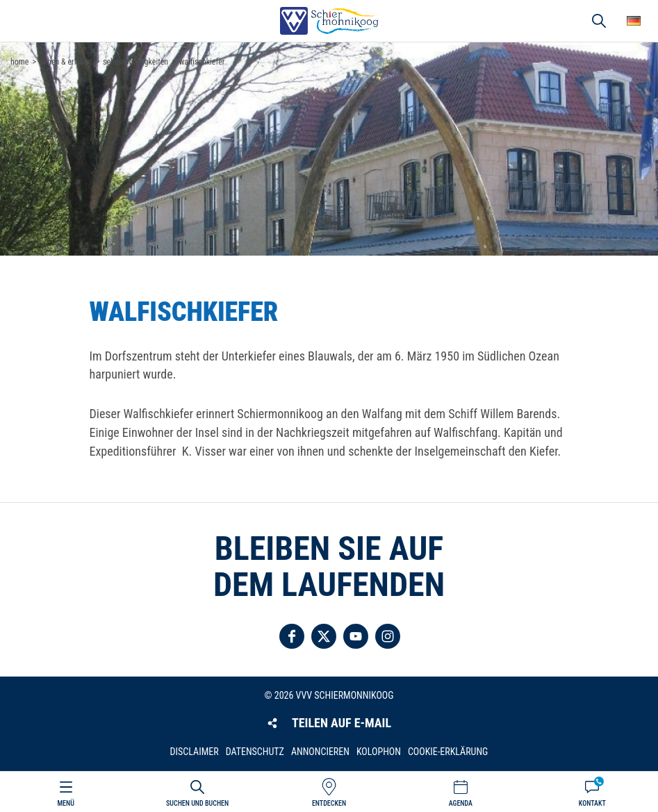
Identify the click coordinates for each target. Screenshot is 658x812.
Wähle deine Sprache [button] (634, 21)
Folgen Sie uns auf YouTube (356, 636)
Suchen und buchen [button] (599, 21)
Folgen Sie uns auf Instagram (388, 636)
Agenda (461, 803)
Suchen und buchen (197, 803)
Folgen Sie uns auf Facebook (292, 636)
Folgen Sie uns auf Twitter (324, 636)
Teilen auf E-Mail (342, 723)
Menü (66, 803)
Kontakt (592, 803)
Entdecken (329, 803)
